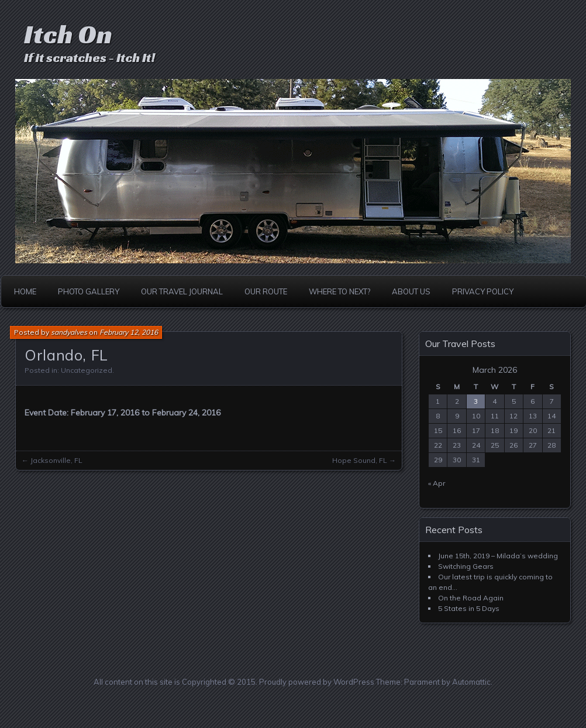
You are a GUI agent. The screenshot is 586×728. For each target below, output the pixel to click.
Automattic (471, 682)
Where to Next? (339, 291)
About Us (411, 291)
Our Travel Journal (182, 291)
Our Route (266, 291)
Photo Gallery (89, 291)
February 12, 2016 (129, 332)
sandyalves (69, 332)
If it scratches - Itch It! (89, 58)
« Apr (437, 483)
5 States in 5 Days (469, 608)
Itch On (68, 34)
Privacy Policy (483, 291)
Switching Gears (466, 566)
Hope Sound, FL (360, 460)
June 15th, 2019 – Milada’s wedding (498, 556)
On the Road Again (471, 598)
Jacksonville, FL (56, 460)
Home (25, 291)
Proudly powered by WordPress (317, 682)
